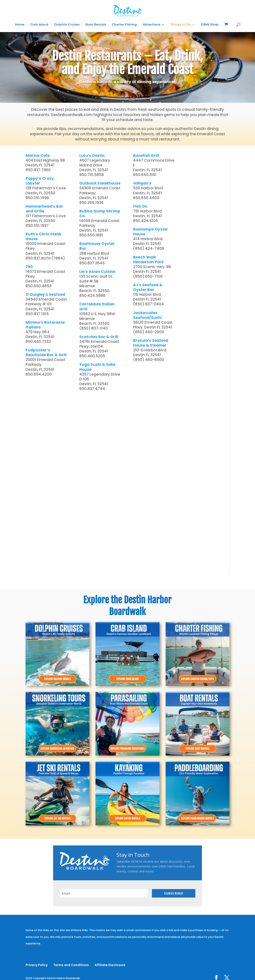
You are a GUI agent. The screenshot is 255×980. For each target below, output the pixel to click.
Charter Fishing (124, 25)
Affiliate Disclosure (110, 965)
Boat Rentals (96, 25)
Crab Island (39, 25)
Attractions (151, 25)
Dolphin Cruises (67, 25)
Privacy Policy (37, 965)
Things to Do (181, 25)
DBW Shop (210, 25)
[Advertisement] (205, 219)
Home (20, 25)
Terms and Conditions (71, 965)
